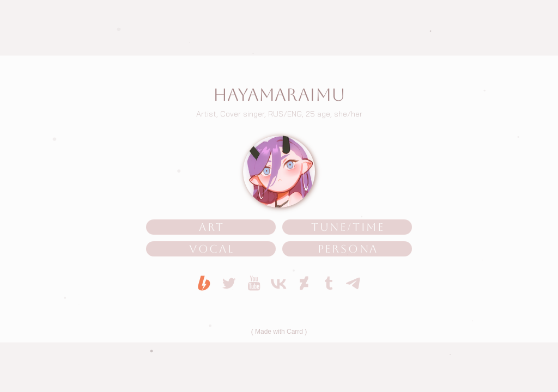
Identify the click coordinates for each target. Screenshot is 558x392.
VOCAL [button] (212, 249)
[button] (204, 284)
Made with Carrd (279, 332)
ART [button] (211, 228)
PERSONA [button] (348, 249)
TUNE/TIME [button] (348, 228)
